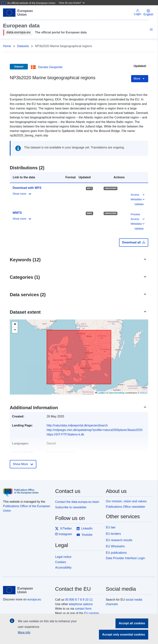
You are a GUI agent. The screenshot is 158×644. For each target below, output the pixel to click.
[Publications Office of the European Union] (27, 490)
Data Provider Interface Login (125, 558)
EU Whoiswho (115, 546)
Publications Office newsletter (126, 507)
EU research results (119, 540)
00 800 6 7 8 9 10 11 (79, 600)
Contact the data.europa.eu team (77, 502)
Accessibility (63, 568)
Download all (134, 242)
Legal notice (63, 557)
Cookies (61, 562)
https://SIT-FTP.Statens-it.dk (65, 434)
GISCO (144, 393)
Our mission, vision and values (126, 501)
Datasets (23, 46)
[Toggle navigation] (151, 30)
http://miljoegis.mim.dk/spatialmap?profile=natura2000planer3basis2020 (95, 430)
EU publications (116, 553)
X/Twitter (63, 529)
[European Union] (27, 590)
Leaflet (100, 393)
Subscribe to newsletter (71, 507)
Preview (135, 214)
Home (7, 46)
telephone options (81, 604)
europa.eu (34, 599)
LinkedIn (85, 529)
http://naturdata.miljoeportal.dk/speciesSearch (77, 425)
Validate (139, 204)
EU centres (92, 613)
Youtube (84, 535)
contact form (83, 609)
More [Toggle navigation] (140, 79)
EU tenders (113, 534)
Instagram (64, 534)
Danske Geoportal (50, 67)
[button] (72, 3)
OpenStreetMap (117, 393)
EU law (111, 527)
